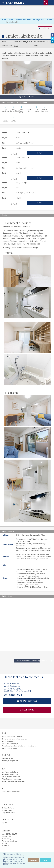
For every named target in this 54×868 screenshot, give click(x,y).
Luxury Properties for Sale (11, 777)
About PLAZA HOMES (9, 834)
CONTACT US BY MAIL (27, 701)
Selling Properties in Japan (11, 792)
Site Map (5, 843)
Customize (34, 860)
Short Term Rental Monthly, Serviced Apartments (19, 746)
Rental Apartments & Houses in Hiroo (15, 739)
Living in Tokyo (7, 810)
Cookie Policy (6, 839)
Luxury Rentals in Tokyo (10, 744)
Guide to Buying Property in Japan (14, 781)
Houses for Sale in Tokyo (10, 774)
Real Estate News (8, 808)
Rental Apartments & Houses (12, 737)
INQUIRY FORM (27, 710)
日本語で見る (46, 28)
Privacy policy (6, 836)
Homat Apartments (9, 741)
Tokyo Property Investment (11, 779)
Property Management (10, 761)
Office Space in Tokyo (9, 748)
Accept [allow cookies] (45, 860)
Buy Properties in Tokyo (10, 772)
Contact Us (6, 846)
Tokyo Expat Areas (8, 813)
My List (4, 823)
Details (40, 153)
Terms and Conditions (9, 841)
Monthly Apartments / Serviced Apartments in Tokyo (28, 661)
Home (4, 20)
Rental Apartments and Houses (20, 20)
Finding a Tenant (7, 758)
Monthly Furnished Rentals (43, 20)
